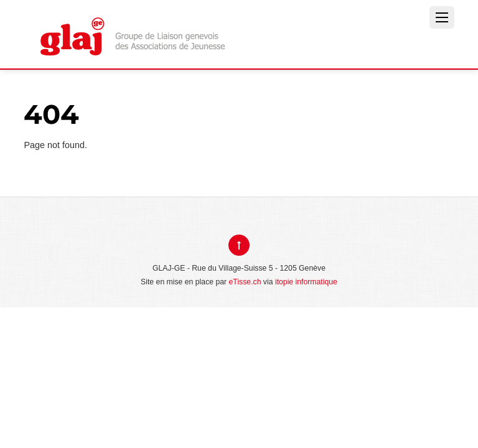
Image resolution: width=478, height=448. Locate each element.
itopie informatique (306, 282)
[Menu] (442, 17)
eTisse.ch (245, 282)
